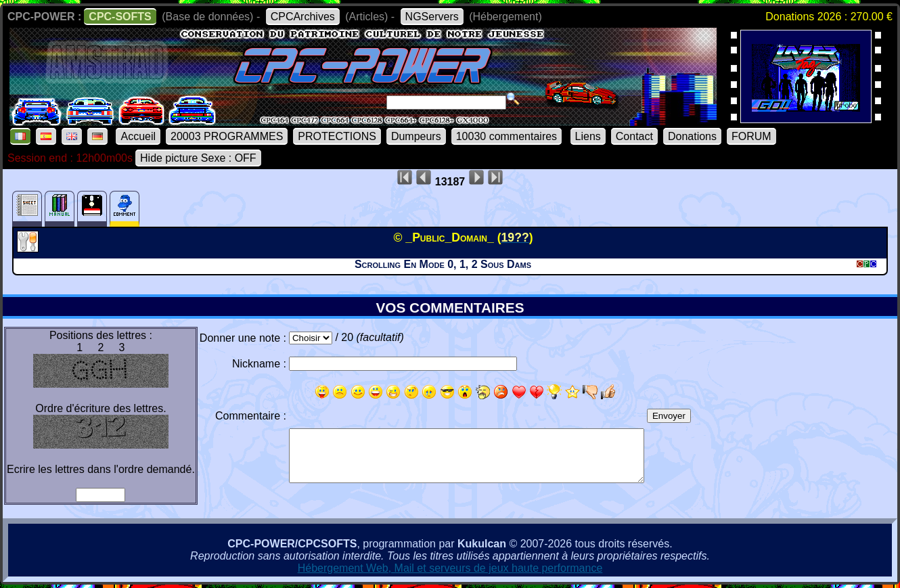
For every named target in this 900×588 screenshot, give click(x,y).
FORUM (751, 136)
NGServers (432, 17)
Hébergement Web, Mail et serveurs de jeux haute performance (450, 568)
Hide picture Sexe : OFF (198, 158)
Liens (588, 136)
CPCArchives (303, 17)
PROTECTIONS (337, 136)
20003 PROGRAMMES (227, 136)
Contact (634, 136)
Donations (692, 136)
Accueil (138, 136)
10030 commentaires (507, 136)
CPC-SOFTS (120, 17)
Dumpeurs (416, 136)
